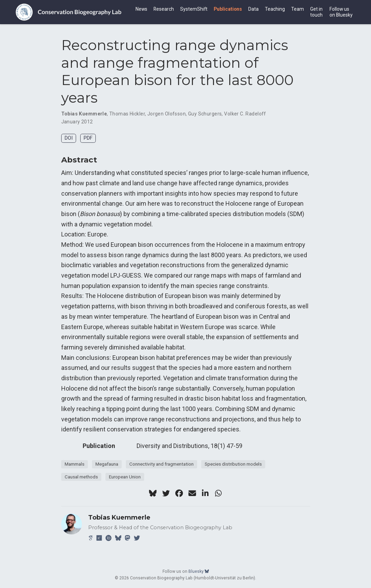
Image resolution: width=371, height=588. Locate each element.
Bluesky (199, 571)
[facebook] (179, 493)
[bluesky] (153, 493)
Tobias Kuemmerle (84, 114)
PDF (88, 138)
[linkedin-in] (205, 493)
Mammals (75, 464)
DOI (69, 138)
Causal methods (81, 477)
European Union (125, 477)
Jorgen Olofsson (166, 114)
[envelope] (192, 493)
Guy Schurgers (205, 114)
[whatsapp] (219, 493)
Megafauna (107, 464)
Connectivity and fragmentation (161, 464)
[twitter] (166, 493)
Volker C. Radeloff (245, 114)
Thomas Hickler (127, 114)
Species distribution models (233, 464)
